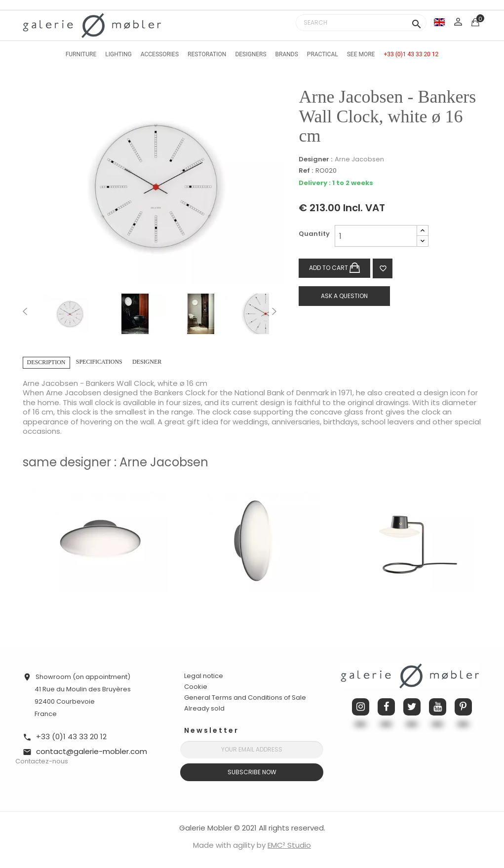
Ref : (306, 171)
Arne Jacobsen (359, 159)
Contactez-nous (42, 761)
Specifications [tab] (99, 362)
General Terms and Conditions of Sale (245, 698)
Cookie (196, 687)
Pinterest (463, 707)
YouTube (438, 707)
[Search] (361, 23)
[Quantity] (376, 236)
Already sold (204, 708)
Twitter (412, 707)
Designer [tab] (147, 362)
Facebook (386, 707)
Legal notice (204, 676)
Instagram (361, 707)
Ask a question (344, 296)
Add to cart (334, 268)
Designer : (315, 159)
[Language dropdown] (439, 22)
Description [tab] (46, 362)
